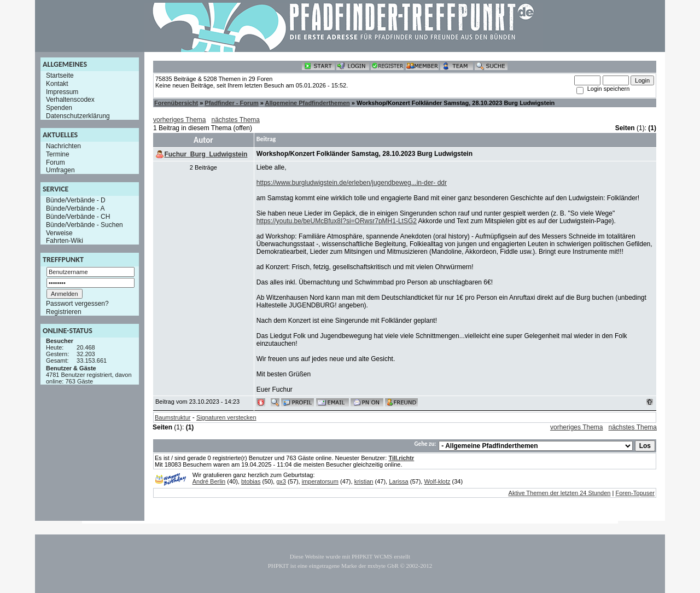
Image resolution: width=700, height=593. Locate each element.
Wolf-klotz (437, 481)
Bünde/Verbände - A (75, 208)
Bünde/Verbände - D (76, 200)
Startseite (60, 75)
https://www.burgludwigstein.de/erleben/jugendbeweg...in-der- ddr (352, 183)
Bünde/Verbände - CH (78, 217)
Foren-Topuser (635, 493)
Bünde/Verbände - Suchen (84, 225)
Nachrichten (63, 146)
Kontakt (57, 84)
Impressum (62, 91)
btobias (251, 481)
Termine (58, 154)
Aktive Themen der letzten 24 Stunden (560, 493)
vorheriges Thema (180, 120)
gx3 (281, 481)
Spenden (59, 108)
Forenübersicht (176, 103)
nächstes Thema (236, 120)
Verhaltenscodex (70, 100)
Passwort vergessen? (77, 304)
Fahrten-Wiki (65, 241)
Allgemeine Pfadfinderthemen (308, 103)
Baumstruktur (173, 417)
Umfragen (60, 170)
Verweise (59, 232)
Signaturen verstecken (226, 417)
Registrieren (64, 312)
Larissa (398, 481)
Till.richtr (401, 458)
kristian (364, 481)
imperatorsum (320, 481)
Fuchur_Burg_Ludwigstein (206, 154)
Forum (56, 162)
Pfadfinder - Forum (231, 103)
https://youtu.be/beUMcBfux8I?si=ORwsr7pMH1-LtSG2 (337, 221)
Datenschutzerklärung (78, 116)
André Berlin (209, 481)
